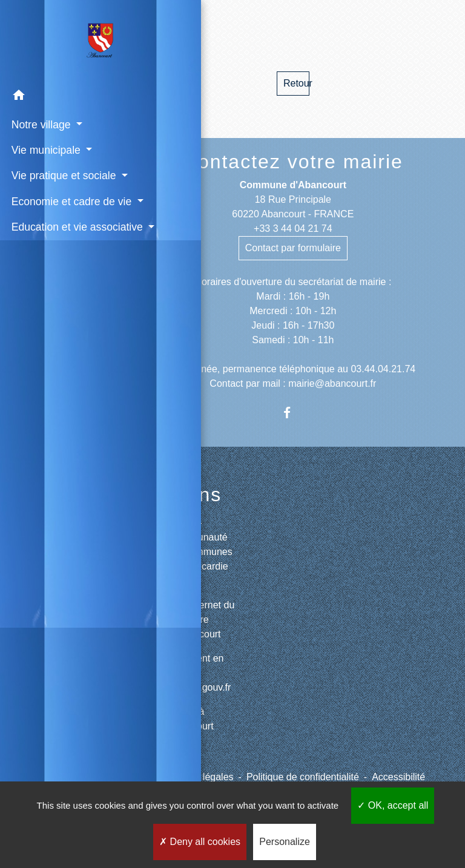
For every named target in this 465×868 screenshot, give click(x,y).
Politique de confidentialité (303, 777)
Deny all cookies (200, 842)
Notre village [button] (40, 123)
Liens (196, 495)
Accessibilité (398, 777)
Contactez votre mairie (293, 162)
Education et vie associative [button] (47, 266)
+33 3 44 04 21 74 (293, 229)
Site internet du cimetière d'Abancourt (202, 620)
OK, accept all (393, 805)
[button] (61, 96)
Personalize (285, 842)
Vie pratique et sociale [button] (43, 183)
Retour (296, 83)
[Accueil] (61, 41)
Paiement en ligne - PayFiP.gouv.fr (200, 673)
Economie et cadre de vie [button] (54, 224)
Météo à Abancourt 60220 (192, 726)
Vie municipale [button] (45, 149)
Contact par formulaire (293, 248)
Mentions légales (197, 777)
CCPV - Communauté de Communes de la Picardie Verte (201, 552)
